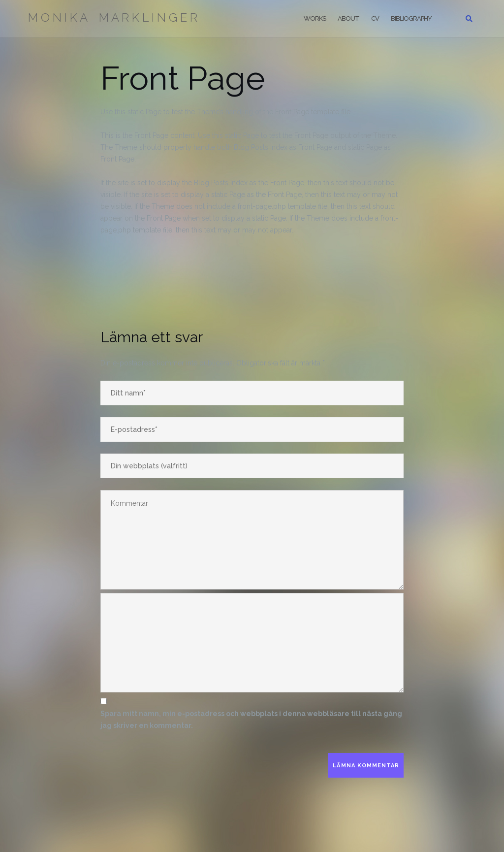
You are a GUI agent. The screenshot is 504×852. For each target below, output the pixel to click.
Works (315, 18)
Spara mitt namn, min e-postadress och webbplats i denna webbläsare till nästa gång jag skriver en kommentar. (251, 720)
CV (375, 18)
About (348, 18)
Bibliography (411, 18)
